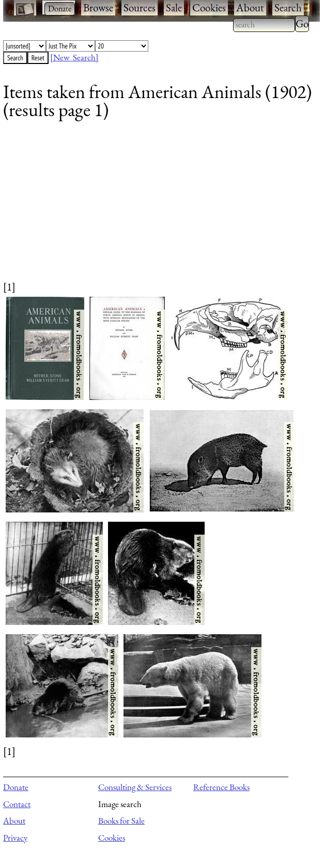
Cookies (209, 7)
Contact (17, 804)
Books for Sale (121, 821)
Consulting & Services (135, 787)
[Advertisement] (155, 207)
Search (288, 7)
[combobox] (264, 25)
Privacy (15, 838)
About (250, 7)
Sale (174, 7)
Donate (16, 787)
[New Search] (74, 57)
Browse (98, 7)
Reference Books (221, 787)
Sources (140, 7)
